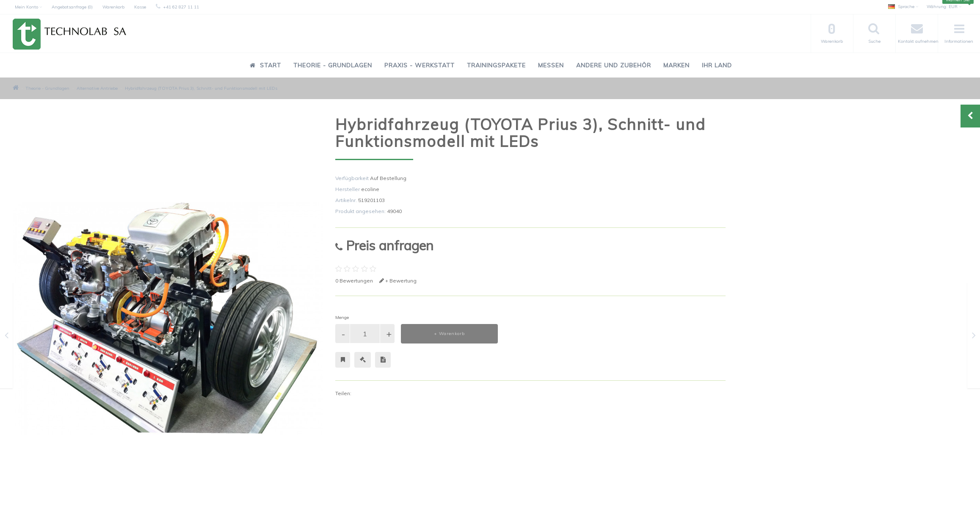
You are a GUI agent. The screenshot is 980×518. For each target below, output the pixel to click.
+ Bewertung (398, 281)
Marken (676, 65)
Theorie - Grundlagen (333, 65)
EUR (944, 7)
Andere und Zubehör (614, 65)
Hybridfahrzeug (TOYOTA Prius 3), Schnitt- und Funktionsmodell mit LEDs (201, 88)
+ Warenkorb (449, 334)
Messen (551, 65)
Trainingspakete (496, 65)
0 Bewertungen (354, 281)
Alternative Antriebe (97, 88)
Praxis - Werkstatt (420, 65)
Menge (342, 317)
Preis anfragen (384, 245)
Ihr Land (717, 65)
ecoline (370, 189)
